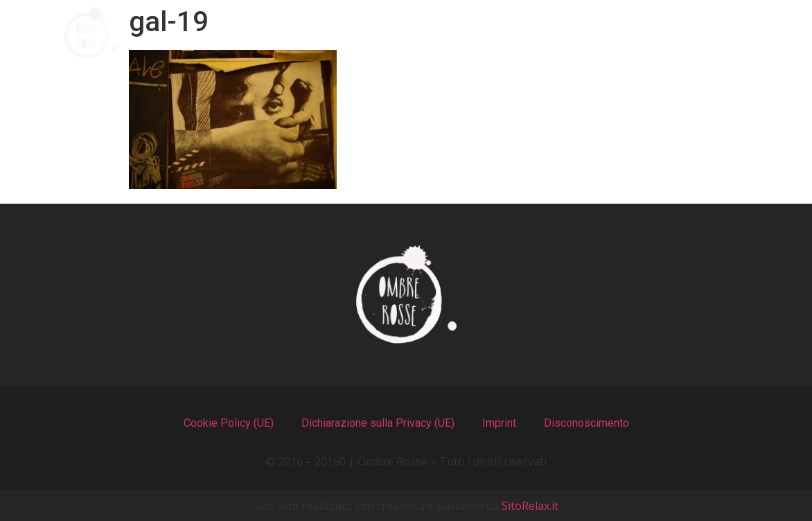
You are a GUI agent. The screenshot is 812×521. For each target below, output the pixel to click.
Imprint (499, 423)
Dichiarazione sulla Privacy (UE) (378, 423)
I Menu (361, 33)
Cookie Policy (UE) (229, 423)
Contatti (732, 33)
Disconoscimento (586, 423)
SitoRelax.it (530, 506)
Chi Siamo (241, 33)
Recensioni (602, 33)
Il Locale (475, 33)
